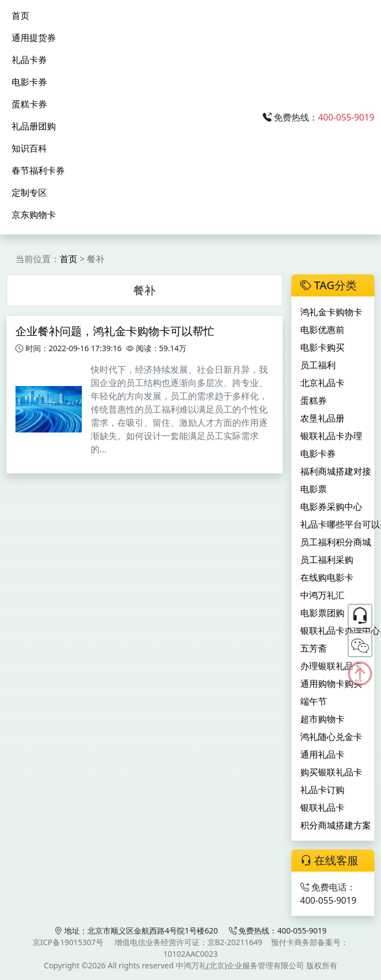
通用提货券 (34, 38)
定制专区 (29, 192)
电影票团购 (322, 613)
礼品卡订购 (322, 790)
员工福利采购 (327, 560)
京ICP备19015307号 (68, 942)
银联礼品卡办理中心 (340, 630)
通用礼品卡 (322, 754)
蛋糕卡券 (29, 104)
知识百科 (29, 148)
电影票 (314, 489)
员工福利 (318, 365)
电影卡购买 (322, 347)
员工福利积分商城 (336, 542)
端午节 (314, 701)
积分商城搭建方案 (336, 825)
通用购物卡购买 (331, 684)
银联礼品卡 (322, 807)
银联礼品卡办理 (331, 436)
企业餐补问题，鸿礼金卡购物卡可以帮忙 (115, 331)
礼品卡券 (29, 60)
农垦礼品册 (322, 418)
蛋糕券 (314, 400)
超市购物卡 (322, 719)
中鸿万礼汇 (322, 595)
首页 (20, 15)
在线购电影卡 (327, 577)
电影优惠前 (322, 330)
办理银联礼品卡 (331, 666)
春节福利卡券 (38, 170)
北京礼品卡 (322, 383)
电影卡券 (29, 82)
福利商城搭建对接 (336, 471)
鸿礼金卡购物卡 (331, 312)
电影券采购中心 (331, 507)
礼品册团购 (34, 126)
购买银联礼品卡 (331, 772)
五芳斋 (314, 648)
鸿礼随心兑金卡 (331, 737)
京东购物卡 (34, 215)
